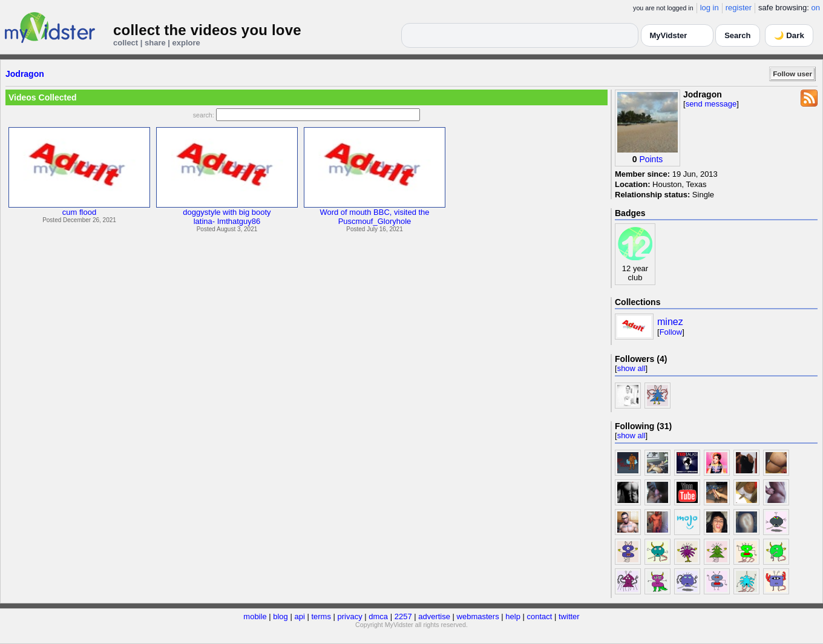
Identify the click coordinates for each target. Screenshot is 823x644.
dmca (378, 616)
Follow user (792, 74)
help (513, 616)
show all (631, 368)
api (299, 616)
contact (539, 616)
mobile (255, 616)
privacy (350, 616)
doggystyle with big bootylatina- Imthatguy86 (227, 217)
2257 (403, 616)
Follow (671, 332)
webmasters (478, 616)
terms (321, 616)
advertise (434, 616)
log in (710, 8)
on (816, 8)
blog (280, 616)
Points (651, 159)
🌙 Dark (789, 35)
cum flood (79, 212)
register (739, 8)
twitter (569, 616)
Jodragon (25, 74)
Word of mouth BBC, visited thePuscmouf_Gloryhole (374, 217)
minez (670, 322)
